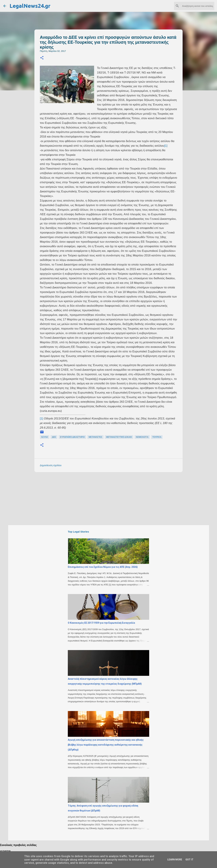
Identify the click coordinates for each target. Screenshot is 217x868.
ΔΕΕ (54, 437)
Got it (189, 860)
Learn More (175, 860)
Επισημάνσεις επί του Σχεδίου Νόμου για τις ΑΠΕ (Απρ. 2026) (103, 567)
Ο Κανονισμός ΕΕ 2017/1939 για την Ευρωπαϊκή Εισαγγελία (101, 623)
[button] (42, 58)
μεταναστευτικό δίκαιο (119, 437)
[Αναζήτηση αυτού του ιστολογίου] (196, 6)
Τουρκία (157, 437)
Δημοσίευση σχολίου (51, 465)
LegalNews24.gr (30, 6)
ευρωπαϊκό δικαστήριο (72, 437)
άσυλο (45, 437)
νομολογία (142, 437)
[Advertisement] (115, 498)
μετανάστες (95, 437)
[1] (166, 146)
